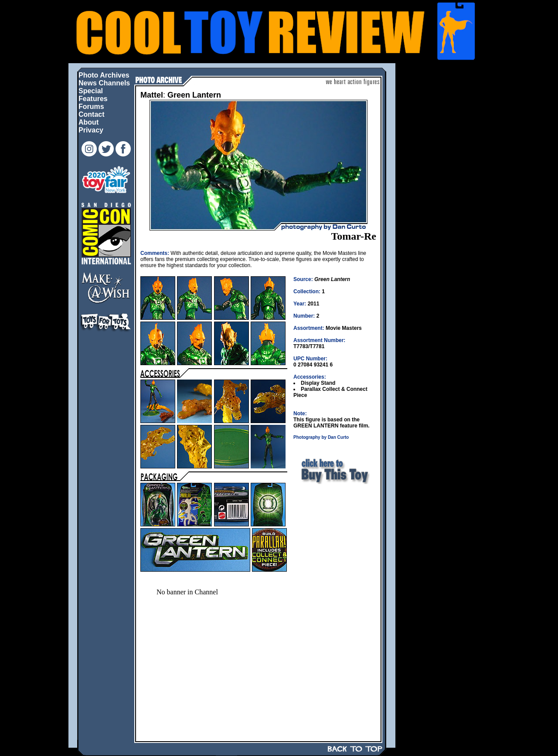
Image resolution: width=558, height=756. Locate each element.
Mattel (152, 95)
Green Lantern (194, 95)
